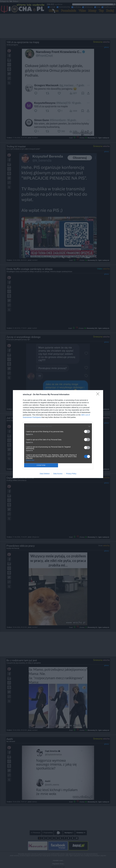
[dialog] (58, 434)
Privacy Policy (71, 474)
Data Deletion (45, 474)
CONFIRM (41, 465)
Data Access (58, 474)
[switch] (87, 431)
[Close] (99, 395)
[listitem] (58, 426)
